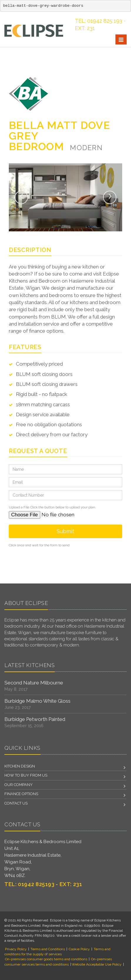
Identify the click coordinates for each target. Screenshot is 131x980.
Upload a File (19, 507)
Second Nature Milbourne (34, 683)
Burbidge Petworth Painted (35, 719)
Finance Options (21, 794)
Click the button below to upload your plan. (63, 507)
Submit (65, 531)
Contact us (16, 803)
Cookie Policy (79, 949)
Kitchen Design (20, 766)
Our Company (19, 785)
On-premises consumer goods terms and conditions (46, 959)
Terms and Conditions (48, 949)
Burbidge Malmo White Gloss (37, 701)
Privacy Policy (16, 949)
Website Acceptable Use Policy (97, 964)
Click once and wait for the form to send (39, 545)
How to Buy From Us (26, 775)
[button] (21, 197)
